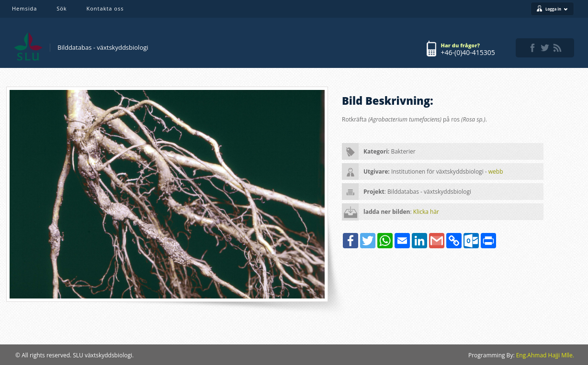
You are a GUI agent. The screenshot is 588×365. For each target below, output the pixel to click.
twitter (545, 48)
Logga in (557, 9)
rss (557, 48)
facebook (532, 48)
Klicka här (426, 212)
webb (496, 171)
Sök (62, 8)
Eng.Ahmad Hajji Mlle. (545, 355)
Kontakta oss (105, 8)
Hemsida (24, 8)
